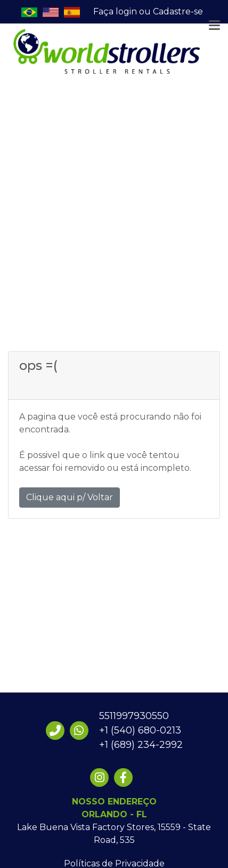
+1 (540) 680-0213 (140, 730)
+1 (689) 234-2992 (141, 745)
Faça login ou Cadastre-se (148, 11)
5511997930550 (134, 716)
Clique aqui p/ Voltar (70, 497)
